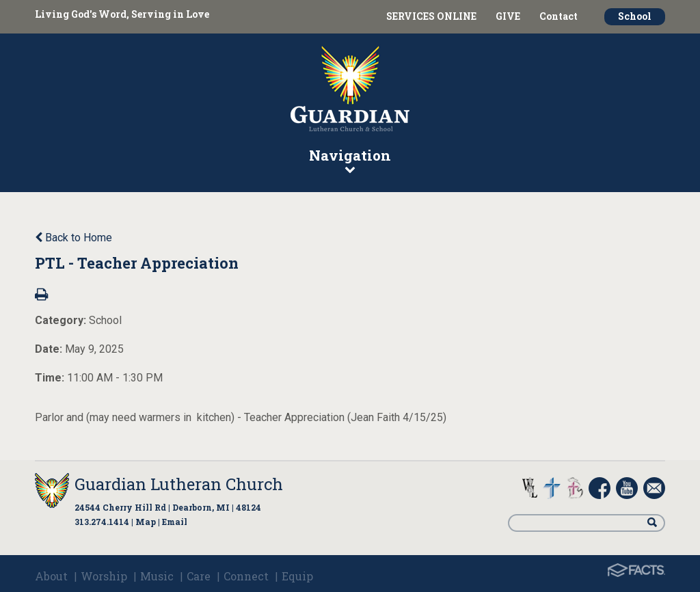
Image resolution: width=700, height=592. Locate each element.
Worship (104, 576)
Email (175, 522)
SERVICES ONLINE (431, 16)
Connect (246, 576)
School (635, 16)
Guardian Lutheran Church (179, 484)
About (51, 576)
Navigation (350, 160)
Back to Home (73, 238)
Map (146, 522)
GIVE (508, 16)
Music (157, 576)
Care (199, 576)
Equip (297, 576)
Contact (558, 16)
